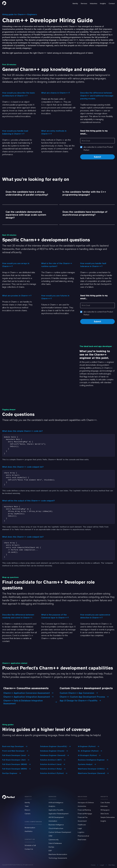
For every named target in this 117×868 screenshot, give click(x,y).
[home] (4, 3)
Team (27, 806)
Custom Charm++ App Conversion (79, 693)
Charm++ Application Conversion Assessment (28, 693)
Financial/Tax (83, 817)
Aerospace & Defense (86, 803)
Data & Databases (55, 843)
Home (93, 865)
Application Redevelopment (58, 814)
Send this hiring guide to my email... (94, 132)
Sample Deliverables (108, 817)
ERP (50, 851)
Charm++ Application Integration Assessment (28, 697)
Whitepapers (105, 810)
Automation (53, 821)
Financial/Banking (84, 810)
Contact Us (29, 849)
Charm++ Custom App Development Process (84, 697)
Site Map (112, 865)
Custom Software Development (60, 832)
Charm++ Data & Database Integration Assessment (30, 702)
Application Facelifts (56, 810)
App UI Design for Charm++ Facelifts (80, 701)
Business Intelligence (56, 825)
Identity (27, 803)
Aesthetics (29, 831)
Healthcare (82, 825)
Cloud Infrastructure (56, 828)
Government (82, 821)
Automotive (82, 806)
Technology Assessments (58, 858)
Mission (27, 810)
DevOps (51, 847)
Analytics (52, 806)
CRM (50, 836)
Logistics (81, 832)
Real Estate (82, 840)
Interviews (104, 806)
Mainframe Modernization (58, 854)
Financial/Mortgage (85, 814)
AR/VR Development (56, 817)
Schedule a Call (30, 845)
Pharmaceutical (83, 836)
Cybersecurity (54, 840)
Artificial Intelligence (56, 803)
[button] (75, 3)
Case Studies (105, 803)
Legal (80, 828)
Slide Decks (105, 814)
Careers (28, 814)
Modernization (30, 828)
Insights (103, 821)
